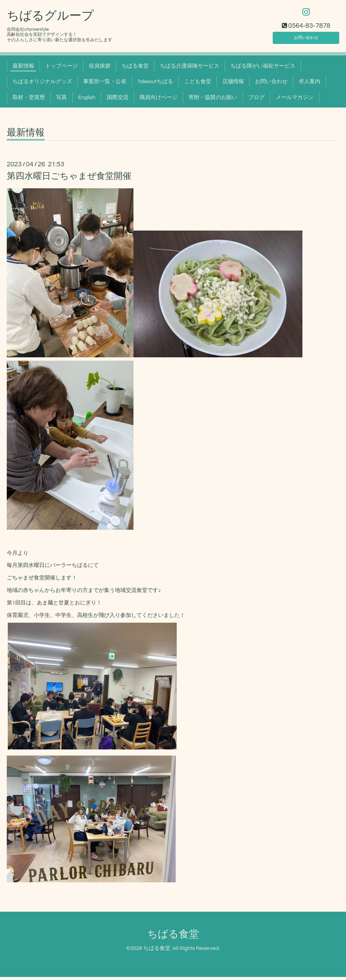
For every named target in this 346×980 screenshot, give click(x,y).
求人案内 (310, 85)
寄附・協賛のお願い (213, 100)
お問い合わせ (306, 39)
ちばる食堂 (135, 69)
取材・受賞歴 (29, 100)
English (87, 100)
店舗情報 (233, 85)
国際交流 (118, 100)
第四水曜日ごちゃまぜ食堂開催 (69, 179)
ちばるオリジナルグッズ (42, 85)
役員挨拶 (100, 69)
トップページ (61, 69)
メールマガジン (295, 100)
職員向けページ (158, 100)
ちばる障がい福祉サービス (263, 69)
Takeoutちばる (155, 85)
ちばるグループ (50, 19)
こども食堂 (198, 85)
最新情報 (23, 69)
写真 (61, 100)
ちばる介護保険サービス (190, 69)
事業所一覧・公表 (105, 85)
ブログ (256, 100)
